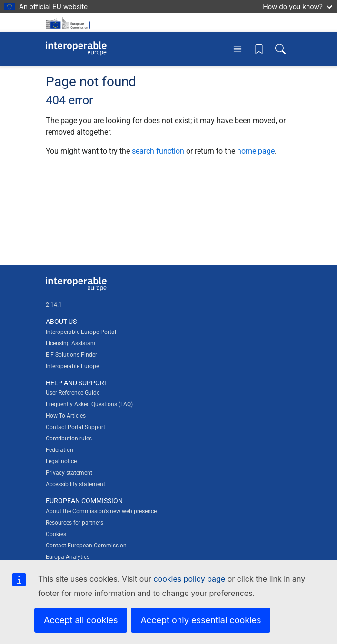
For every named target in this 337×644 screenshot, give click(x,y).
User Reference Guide (73, 393)
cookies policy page (189, 579)
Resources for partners (74, 523)
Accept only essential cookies (201, 620)
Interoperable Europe (72, 366)
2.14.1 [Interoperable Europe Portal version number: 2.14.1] (54, 305)
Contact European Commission (86, 546)
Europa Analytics (68, 557)
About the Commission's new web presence (101, 511)
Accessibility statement (75, 484)
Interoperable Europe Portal (81, 332)
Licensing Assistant (71, 343)
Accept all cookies (81, 620)
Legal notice (61, 461)
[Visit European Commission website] (69, 23)
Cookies (56, 534)
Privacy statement (69, 473)
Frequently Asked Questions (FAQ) (89, 404)
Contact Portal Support (75, 427)
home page (256, 151)
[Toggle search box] (280, 49)
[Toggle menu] (238, 49)
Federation (59, 450)
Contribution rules (69, 439)
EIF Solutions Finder (71, 355)
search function (158, 151)
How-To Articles (66, 416)
